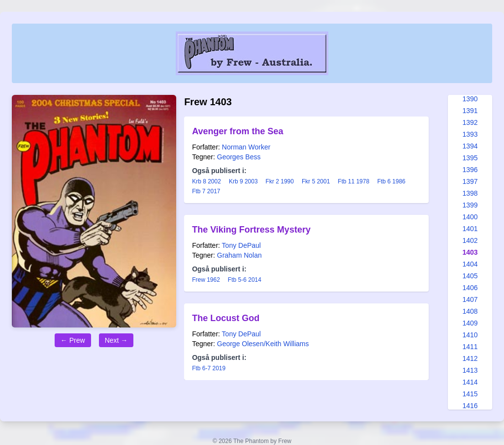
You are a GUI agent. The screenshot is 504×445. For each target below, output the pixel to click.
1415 (470, 394)
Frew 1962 (206, 280)
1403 (470, 252)
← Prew (73, 340)
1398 (470, 193)
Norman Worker (246, 147)
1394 (470, 146)
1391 (470, 111)
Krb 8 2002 (206, 181)
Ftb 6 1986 (391, 181)
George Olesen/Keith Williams (263, 344)
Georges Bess (239, 157)
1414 (470, 382)
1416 (470, 406)
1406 (470, 288)
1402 (470, 240)
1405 (470, 276)
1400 (470, 217)
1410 (470, 335)
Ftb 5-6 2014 (245, 280)
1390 (470, 99)
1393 (470, 134)
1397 (470, 181)
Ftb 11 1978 (353, 181)
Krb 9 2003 (243, 181)
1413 (470, 370)
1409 (470, 323)
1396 (470, 170)
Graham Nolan (239, 255)
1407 (470, 299)
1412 (470, 358)
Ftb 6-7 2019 (209, 368)
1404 (470, 264)
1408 (470, 311)
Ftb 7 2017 (206, 191)
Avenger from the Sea (237, 131)
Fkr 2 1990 (280, 181)
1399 (470, 205)
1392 (470, 122)
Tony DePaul (241, 245)
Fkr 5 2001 (316, 181)
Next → (116, 340)
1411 (470, 347)
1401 (470, 229)
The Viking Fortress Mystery (251, 230)
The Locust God (226, 318)
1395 (470, 158)
